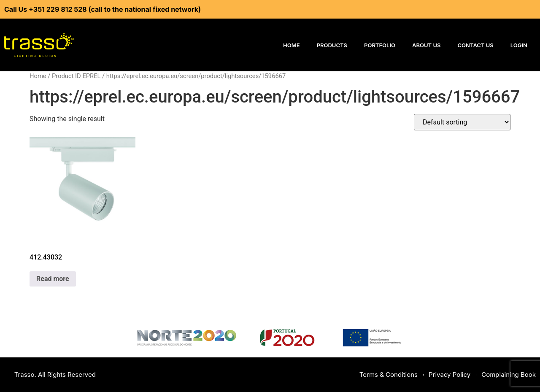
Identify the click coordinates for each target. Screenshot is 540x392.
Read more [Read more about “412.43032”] (53, 279)
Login (519, 45)
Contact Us (476, 45)
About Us (426, 45)
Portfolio (380, 45)
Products (332, 45)
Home (292, 45)
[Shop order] (462, 122)
